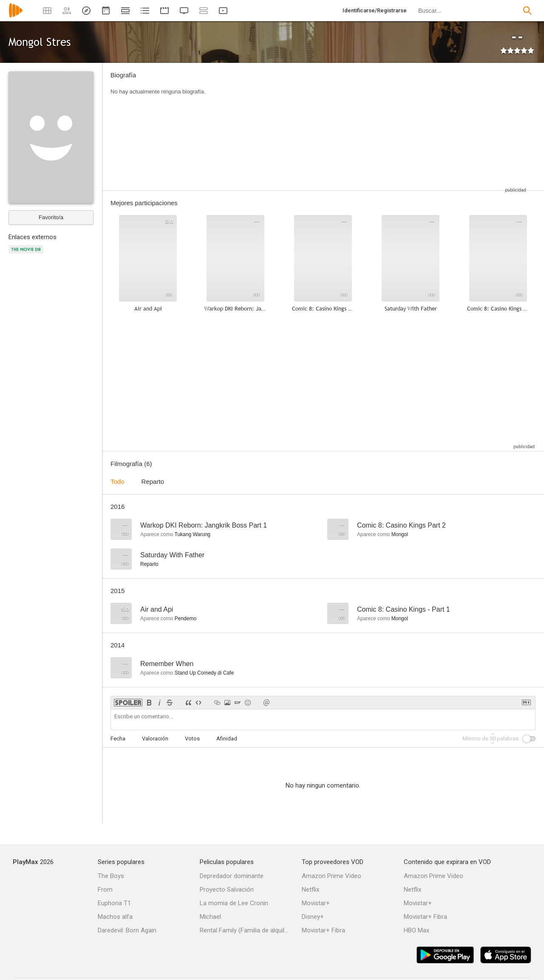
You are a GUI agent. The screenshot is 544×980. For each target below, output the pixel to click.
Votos (192, 739)
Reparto (153, 482)
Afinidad (227, 739)
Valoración (155, 739)
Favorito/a (51, 217)
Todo (118, 482)
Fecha (118, 739)
